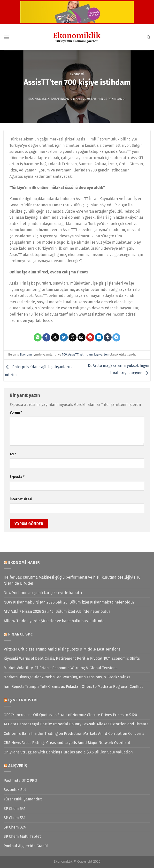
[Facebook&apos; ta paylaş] (46, 337)
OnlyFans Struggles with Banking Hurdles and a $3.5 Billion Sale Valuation (68, 752)
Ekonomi (77, 74)
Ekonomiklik (39, 99)
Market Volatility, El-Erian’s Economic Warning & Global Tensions (60, 668)
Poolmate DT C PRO (20, 780)
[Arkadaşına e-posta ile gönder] (81, 337)
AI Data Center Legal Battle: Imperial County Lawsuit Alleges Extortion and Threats (76, 724)
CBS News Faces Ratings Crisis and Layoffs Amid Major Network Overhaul (67, 743)
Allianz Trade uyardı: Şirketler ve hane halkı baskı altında (54, 621)
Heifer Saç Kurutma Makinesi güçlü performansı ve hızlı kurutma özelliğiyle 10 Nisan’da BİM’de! (72, 580)
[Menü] (7, 37)
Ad (13, 454)
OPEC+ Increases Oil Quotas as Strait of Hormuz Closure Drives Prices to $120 (70, 715)
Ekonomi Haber (24, 562)
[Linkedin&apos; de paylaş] (99, 337)
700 (64, 354)
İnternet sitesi (21, 499)
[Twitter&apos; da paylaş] (64, 337)
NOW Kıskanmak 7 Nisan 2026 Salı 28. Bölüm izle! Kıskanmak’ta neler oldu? (69, 602)
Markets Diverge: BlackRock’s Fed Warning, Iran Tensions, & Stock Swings (67, 677)
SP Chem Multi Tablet (22, 836)
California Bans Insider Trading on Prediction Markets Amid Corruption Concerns (74, 733)
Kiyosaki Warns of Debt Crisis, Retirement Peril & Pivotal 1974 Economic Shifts (72, 658)
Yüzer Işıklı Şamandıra (23, 799)
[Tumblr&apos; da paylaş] (108, 337)
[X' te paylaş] (55, 337)
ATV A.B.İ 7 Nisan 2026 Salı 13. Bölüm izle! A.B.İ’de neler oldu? (57, 611)
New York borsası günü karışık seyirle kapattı (43, 593)
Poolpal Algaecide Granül (26, 846)
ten (106, 354)
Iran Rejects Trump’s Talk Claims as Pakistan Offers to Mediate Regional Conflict (73, 686)
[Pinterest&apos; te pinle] (90, 337)
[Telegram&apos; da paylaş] (116, 337)
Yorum (16, 413)
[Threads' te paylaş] (73, 337)
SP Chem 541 (15, 809)
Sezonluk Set (15, 790)
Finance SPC (21, 634)
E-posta (17, 477)
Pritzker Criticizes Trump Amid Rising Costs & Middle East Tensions (62, 649)
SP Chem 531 (15, 818)
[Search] (149, 37)
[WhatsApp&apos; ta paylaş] (38, 337)
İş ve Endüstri (23, 700)
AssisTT (73, 354)
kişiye (98, 354)
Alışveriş (18, 766)
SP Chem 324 (15, 827)
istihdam (86, 354)
